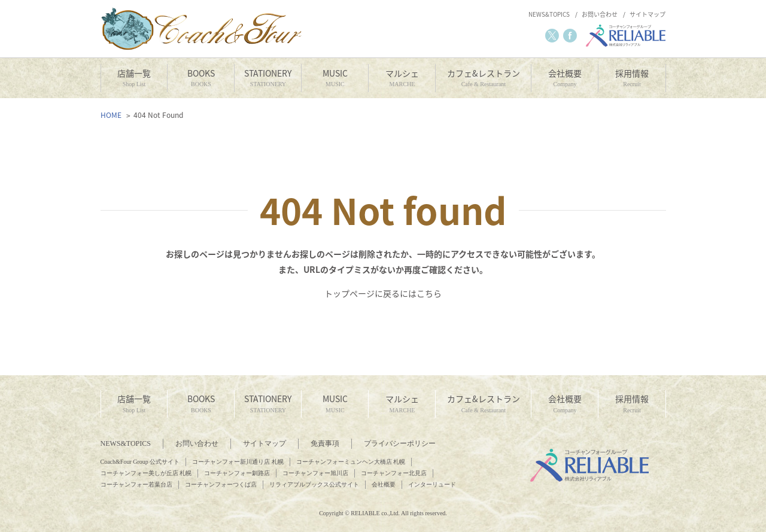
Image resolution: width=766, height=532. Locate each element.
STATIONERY (268, 78)
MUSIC (335, 78)
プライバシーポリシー (400, 443)
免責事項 (325, 443)
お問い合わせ (600, 14)
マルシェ (402, 78)
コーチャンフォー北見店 (394, 473)
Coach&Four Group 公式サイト (140, 462)
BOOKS (201, 78)
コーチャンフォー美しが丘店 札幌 (146, 473)
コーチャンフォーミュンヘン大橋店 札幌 (351, 462)
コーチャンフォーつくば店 (221, 484)
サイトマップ (648, 14)
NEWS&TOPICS (549, 14)
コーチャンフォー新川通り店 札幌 (238, 462)
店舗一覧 (134, 78)
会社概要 (565, 78)
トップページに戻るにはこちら (383, 293)
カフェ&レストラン (483, 78)
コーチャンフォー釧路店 (237, 473)
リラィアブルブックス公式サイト (314, 484)
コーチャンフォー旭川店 (315, 473)
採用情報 (632, 78)
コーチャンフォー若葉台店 (136, 484)
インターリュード (432, 484)
